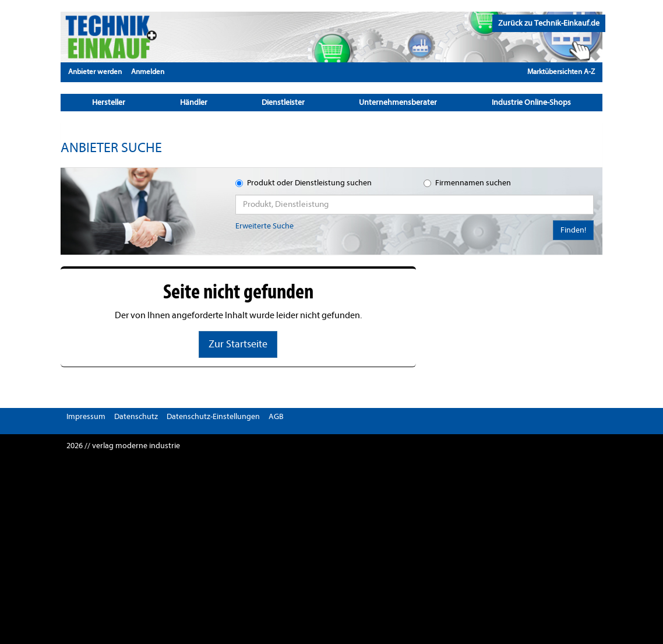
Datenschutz (136, 416)
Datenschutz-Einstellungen (213, 416)
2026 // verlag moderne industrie (123, 446)
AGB (276, 416)
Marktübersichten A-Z (561, 71)
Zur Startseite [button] (238, 344)
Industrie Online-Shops (531, 102)
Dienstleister (283, 102)
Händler (194, 102)
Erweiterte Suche (265, 226)
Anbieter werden (95, 71)
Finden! (573, 230)
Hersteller (109, 102)
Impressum (86, 416)
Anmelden (148, 71)
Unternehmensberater (398, 102)
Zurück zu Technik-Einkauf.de (549, 23)
